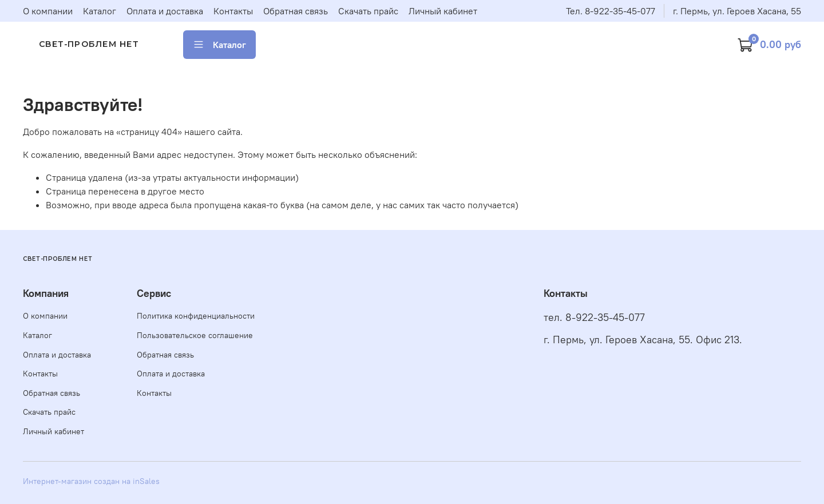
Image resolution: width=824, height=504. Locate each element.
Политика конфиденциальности (196, 316)
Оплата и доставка (165, 11)
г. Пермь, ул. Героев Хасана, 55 (737, 11)
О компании (48, 11)
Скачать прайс (368, 11)
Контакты (233, 11)
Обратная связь (296, 11)
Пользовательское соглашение (195, 335)
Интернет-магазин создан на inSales (91, 481)
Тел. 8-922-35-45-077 (611, 11)
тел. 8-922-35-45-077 (594, 318)
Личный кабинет (443, 11)
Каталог (100, 11)
